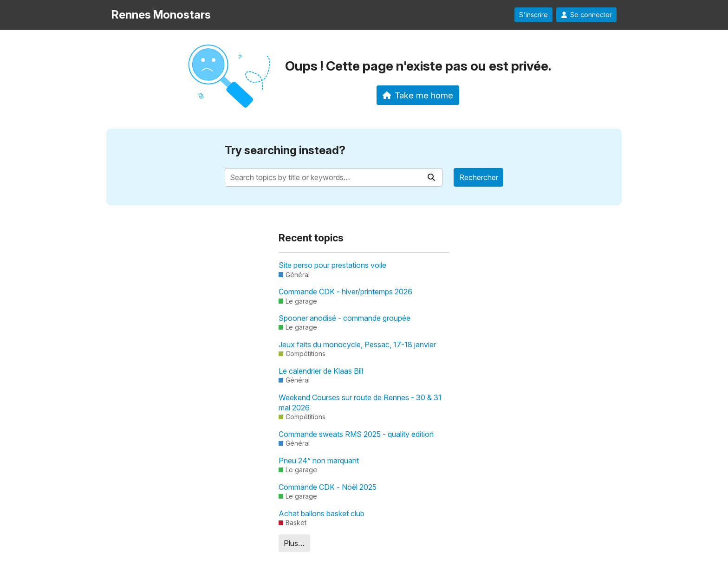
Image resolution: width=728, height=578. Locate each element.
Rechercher (479, 177)
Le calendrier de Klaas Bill (321, 371)
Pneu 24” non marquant (319, 461)
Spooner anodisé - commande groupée (344, 318)
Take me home (418, 95)
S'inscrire (533, 15)
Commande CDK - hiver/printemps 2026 (345, 292)
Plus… (294, 543)
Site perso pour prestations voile (332, 265)
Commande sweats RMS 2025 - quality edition (356, 434)
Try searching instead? (285, 150)
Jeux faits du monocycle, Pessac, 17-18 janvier (357, 344)
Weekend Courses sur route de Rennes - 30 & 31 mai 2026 (360, 403)
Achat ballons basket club (322, 513)
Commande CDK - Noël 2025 (328, 487)
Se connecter (586, 15)
